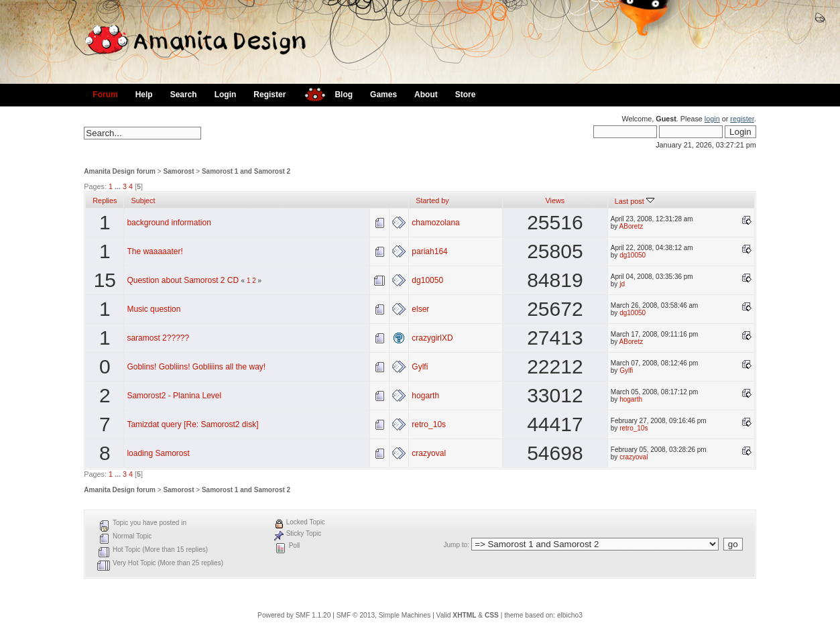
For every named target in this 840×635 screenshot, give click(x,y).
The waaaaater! (155, 251)
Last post (635, 201)
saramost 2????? (158, 338)
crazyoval (429, 453)
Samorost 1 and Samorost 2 (246, 171)
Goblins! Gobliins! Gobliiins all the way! (196, 367)
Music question (154, 309)
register (742, 119)
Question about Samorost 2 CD (183, 280)
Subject (143, 200)
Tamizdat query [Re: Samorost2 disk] (192, 424)
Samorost (178, 171)
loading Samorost (158, 453)
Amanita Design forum (120, 171)
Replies (105, 200)
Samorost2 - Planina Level (174, 396)
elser (420, 309)
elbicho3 (570, 615)
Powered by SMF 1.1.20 (294, 615)
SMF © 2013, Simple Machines (384, 615)
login (712, 119)
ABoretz (632, 226)
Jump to (455, 545)
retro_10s (429, 424)
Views (555, 200)
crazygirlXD (432, 338)
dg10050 (633, 255)
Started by (432, 200)
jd (622, 284)
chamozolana (435, 223)
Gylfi (420, 367)
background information (169, 223)
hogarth (425, 396)
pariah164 (429, 251)
